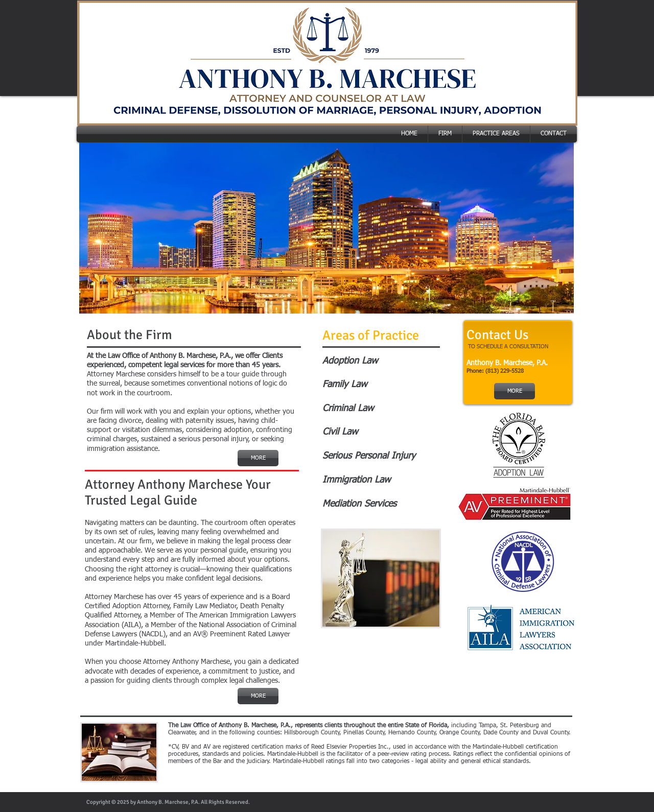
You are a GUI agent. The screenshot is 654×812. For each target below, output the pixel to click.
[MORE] (258, 458)
